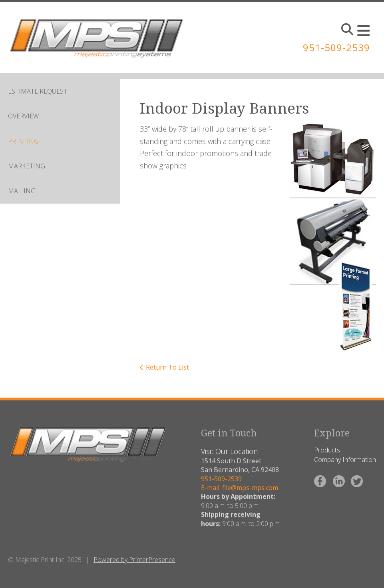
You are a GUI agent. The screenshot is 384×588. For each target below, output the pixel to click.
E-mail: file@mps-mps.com (240, 488)
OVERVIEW (23, 116)
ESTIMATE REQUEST (38, 91)
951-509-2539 (336, 47)
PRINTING (23, 141)
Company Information (345, 460)
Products (327, 450)
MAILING (22, 191)
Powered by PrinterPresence (134, 560)
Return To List (167, 367)
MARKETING (27, 166)
